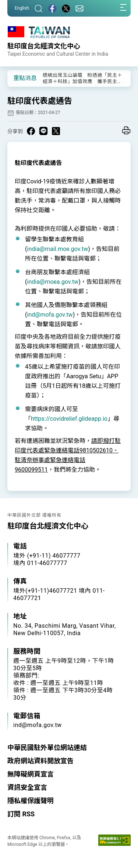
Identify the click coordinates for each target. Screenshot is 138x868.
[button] (18, 78)
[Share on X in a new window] (56, 131)
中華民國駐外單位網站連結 (47, 748)
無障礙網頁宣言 (31, 774)
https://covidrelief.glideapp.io (69, 419)
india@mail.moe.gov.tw (57, 249)
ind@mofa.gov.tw (50, 315)
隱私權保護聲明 (31, 801)
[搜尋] (39, 8)
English (22, 8)
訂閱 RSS (21, 814)
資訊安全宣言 (27, 787)
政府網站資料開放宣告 (40, 761)
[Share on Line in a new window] (43, 131)
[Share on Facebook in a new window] (31, 131)
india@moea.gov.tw (53, 282)
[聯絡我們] (79, 8)
